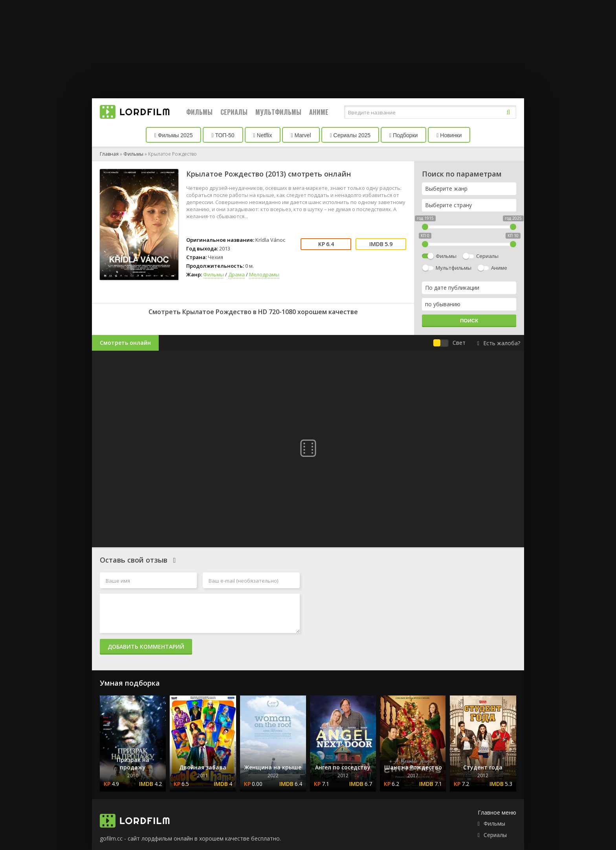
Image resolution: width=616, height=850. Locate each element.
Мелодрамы (264, 274)
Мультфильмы (278, 112)
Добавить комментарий (146, 647)
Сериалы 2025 (350, 135)
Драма (236, 274)
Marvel (301, 135)
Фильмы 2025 (174, 135)
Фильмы (199, 112)
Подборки (403, 135)
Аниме (319, 112)
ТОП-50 (223, 135)
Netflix (263, 135)
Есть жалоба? (499, 343)
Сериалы (234, 112)
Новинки (449, 135)
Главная (109, 154)
